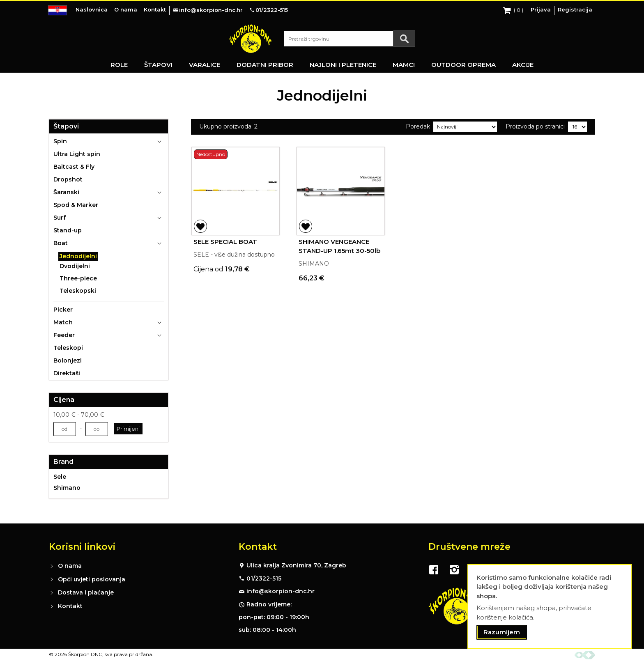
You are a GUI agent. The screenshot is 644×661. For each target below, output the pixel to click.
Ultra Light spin (77, 154)
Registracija (575, 9)
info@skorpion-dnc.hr (281, 591)
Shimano (67, 488)
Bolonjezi (68, 360)
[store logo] (250, 39)
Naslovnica (92, 9)
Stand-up (68, 230)
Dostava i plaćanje (86, 592)
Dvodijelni (75, 266)
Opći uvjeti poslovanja (92, 579)
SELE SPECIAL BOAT (225, 242)
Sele (60, 477)
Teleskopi (68, 348)
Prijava (541, 9)
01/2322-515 (264, 578)
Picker (63, 310)
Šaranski (66, 192)
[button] (200, 226)
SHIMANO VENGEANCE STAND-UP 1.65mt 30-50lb (339, 246)
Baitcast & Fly (74, 167)
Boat (61, 243)
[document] (550, 607)
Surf (60, 218)
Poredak (418, 126)
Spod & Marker (76, 205)
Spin (60, 141)
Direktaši (67, 373)
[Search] (404, 39)
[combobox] (350, 39)
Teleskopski (78, 291)
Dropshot (68, 179)
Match (63, 322)
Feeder (64, 335)
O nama (126, 9)
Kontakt (155, 9)
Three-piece (78, 278)
